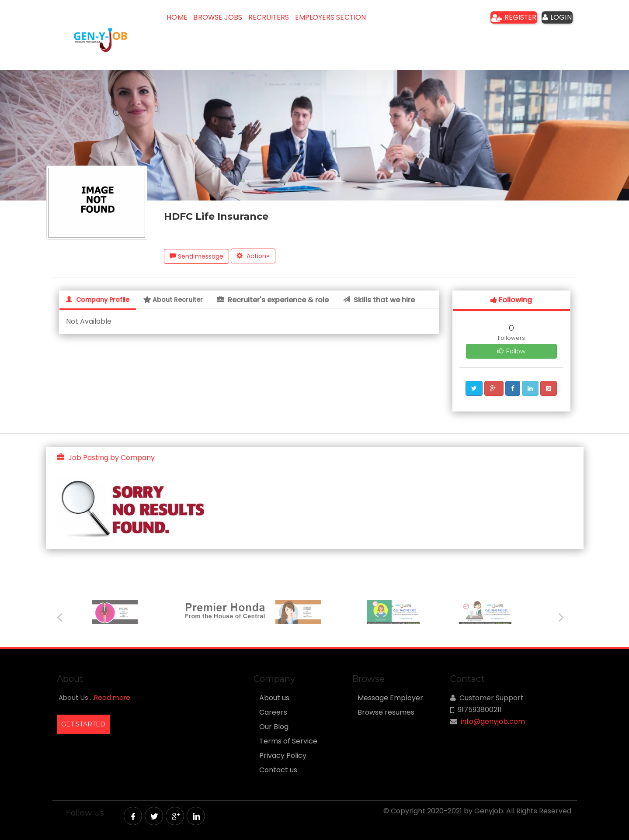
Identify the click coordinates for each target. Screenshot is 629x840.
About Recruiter (173, 300)
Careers (273, 712)
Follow (511, 351)
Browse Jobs (230, 20)
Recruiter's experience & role (273, 300)
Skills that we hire (379, 300)
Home (182, 20)
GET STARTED (83, 724)
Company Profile (98, 300)
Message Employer (390, 698)
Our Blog (274, 727)
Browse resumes (386, 712)
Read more (112, 697)
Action (253, 256)
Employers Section (353, 20)
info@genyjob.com (493, 721)
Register (502, 20)
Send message (196, 256)
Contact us (278, 770)
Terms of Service (288, 741)
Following (511, 300)
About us (274, 698)
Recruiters (287, 20)
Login (553, 20)
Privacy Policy (283, 756)
